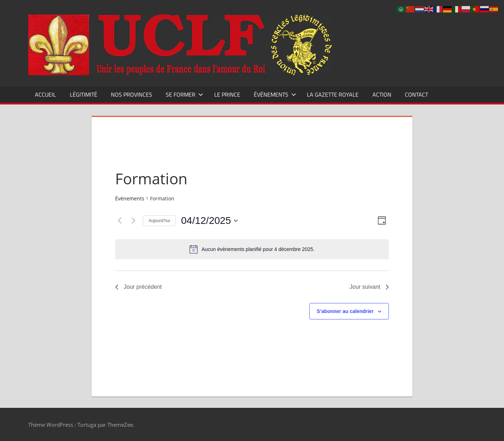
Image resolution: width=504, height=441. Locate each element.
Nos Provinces (132, 94)
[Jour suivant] (133, 221)
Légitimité (84, 94)
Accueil (45, 94)
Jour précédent (138, 287)
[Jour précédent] (119, 221)
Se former (184, 94)
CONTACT (416, 94)
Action (382, 94)
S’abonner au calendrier (345, 311)
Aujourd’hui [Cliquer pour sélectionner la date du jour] (159, 221)
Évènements (130, 198)
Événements (275, 94)
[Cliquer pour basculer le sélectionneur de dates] (209, 221)
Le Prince (227, 94)
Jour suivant (369, 287)
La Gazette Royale (333, 94)
